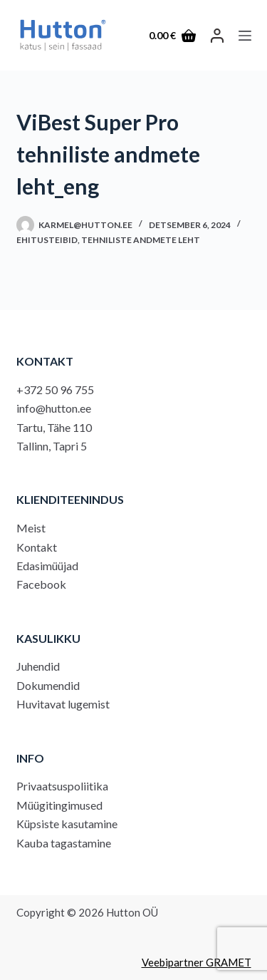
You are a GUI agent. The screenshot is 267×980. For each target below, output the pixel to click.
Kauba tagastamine (64, 843)
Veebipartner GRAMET (197, 962)
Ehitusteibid (47, 240)
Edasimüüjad (47, 566)
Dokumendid (48, 685)
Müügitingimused (59, 805)
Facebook (41, 584)
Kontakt (37, 547)
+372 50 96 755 (55, 390)
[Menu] (245, 36)
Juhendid (38, 666)
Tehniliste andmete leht (141, 240)
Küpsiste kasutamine (67, 824)
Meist (31, 528)
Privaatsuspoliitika (62, 786)
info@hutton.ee (54, 408)
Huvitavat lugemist (63, 704)
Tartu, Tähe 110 (54, 427)
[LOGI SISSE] (217, 36)
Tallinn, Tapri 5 (52, 446)
